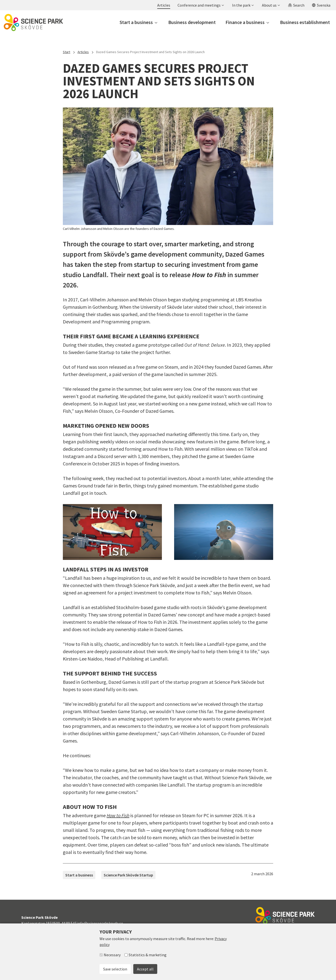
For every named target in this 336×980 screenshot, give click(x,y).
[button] (201, 5)
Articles (83, 52)
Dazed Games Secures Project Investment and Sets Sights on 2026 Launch (150, 52)
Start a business (79, 875)
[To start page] (33, 23)
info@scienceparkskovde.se (100, 923)
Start (67, 52)
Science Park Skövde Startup (128, 875)
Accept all (145, 969)
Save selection (115, 969)
